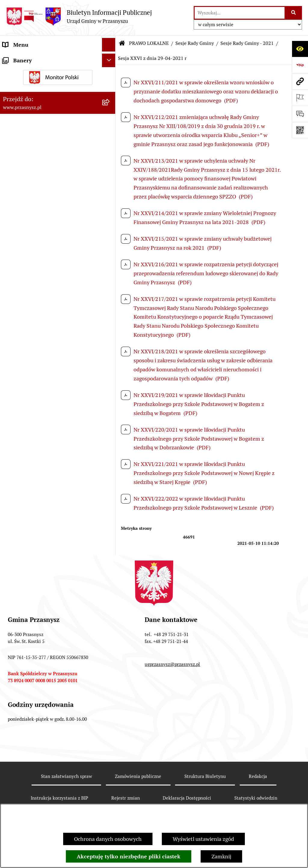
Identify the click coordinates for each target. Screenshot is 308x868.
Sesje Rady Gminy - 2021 (247, 43)
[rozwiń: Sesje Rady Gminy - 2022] (110, 246)
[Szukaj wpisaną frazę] (294, 13)
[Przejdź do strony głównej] (79, 16)
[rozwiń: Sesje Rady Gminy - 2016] (110, 576)
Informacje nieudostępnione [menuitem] (37, 746)
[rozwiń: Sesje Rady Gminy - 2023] (110, 229)
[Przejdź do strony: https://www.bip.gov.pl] (300, 65)
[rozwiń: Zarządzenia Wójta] (110, 663)
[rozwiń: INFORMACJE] (110, 733)
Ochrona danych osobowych (108, 839)
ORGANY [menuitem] (14, 58)
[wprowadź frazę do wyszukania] (240, 13)
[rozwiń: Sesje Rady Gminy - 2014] (110, 611)
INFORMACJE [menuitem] (19, 733)
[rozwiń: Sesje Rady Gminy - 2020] (110, 506)
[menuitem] (58, 89)
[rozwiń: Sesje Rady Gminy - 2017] (110, 558)
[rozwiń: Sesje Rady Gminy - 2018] (110, 541)
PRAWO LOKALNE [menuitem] (25, 72)
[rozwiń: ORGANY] (110, 58)
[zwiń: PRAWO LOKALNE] (110, 72)
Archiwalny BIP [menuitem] (21, 774)
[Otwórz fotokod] (300, 130)
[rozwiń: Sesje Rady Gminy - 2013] (110, 628)
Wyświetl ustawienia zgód (203, 839)
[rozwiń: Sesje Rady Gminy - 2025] (110, 194)
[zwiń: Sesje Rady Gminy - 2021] (110, 264)
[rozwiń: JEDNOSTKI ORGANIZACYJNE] (110, 760)
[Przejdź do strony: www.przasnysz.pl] (300, 81)
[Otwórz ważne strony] (300, 98)
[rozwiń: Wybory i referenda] (110, 698)
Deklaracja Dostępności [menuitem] (31, 787)
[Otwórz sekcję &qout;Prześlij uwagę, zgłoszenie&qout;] (300, 114)
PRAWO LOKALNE (149, 43)
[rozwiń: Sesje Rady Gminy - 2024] (110, 211)
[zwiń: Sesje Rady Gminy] (110, 124)
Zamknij (221, 856)
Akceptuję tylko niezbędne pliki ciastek (129, 856)
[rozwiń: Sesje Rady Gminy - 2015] (110, 593)
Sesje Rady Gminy (195, 43)
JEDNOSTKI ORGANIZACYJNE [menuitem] (39, 760)
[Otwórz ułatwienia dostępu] (300, 49)
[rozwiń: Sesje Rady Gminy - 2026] (110, 176)
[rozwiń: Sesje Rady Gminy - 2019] (110, 523)
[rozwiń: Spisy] (110, 716)
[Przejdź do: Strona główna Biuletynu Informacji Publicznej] (122, 43)
